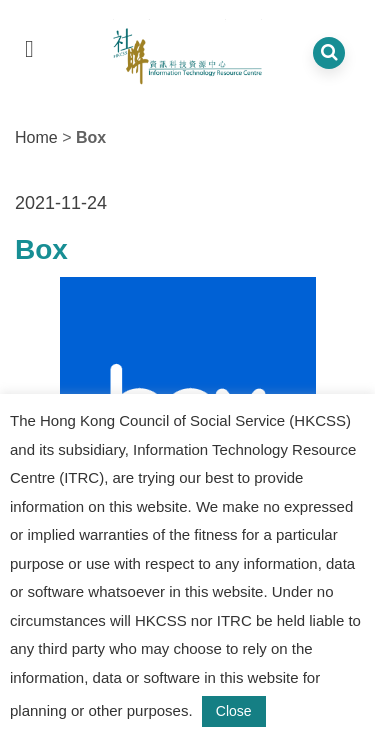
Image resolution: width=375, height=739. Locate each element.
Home (36, 137)
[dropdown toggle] (29, 48)
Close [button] (234, 711)
